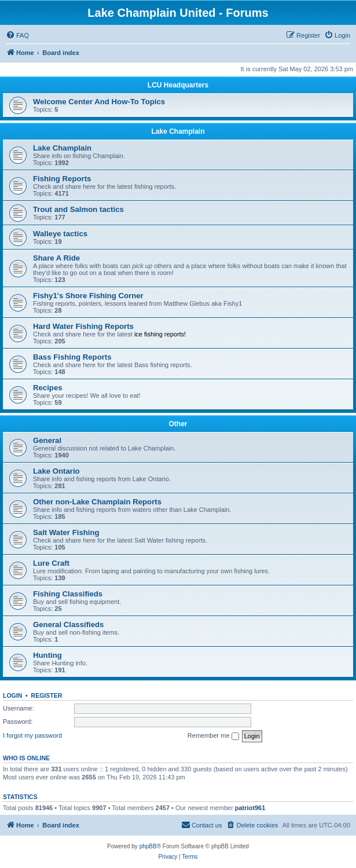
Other (178, 424)
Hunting (47, 655)
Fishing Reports (62, 179)
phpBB (148, 846)
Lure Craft (51, 563)
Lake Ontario (56, 471)
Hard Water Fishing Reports (83, 326)
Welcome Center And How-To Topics (99, 102)
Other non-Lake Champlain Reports (97, 502)
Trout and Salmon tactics (78, 209)
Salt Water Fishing (66, 532)
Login (12, 695)
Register (47, 695)
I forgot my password (32, 735)
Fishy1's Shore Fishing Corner (88, 296)
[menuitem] (17, 35)
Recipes (48, 388)
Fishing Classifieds (68, 594)
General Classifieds (68, 625)
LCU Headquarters (178, 85)
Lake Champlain (178, 131)
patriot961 (250, 808)
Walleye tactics (60, 234)
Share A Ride (56, 258)
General (47, 440)
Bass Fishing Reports (72, 357)
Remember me (213, 736)
